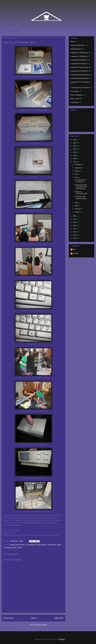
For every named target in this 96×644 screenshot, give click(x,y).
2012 (75, 235)
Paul (74, 249)
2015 (75, 226)
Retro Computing (76, 95)
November (78, 165)
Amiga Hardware (76, 49)
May (76, 203)
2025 (75, 143)
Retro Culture (17, 548)
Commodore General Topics (36, 545)
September (78, 168)
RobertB (75, 253)
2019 (75, 162)
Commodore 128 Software (79, 56)
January (77, 212)
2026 (75, 140)
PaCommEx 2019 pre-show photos (80, 198)
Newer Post (9, 618)
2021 (75, 155)
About (73, 42)
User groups (74, 102)
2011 (75, 238)
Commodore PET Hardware (79, 71)
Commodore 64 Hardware (79, 60)
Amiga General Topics (17, 545)
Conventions (52, 545)
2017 (75, 219)
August (77, 171)
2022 (75, 152)
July (76, 174)
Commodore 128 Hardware (79, 53)
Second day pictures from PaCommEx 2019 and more (81, 187)
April (77, 206)
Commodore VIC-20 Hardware (80, 82)
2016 (75, 222)
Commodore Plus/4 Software (80, 78)
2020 (75, 159)
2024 (75, 146)
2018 (75, 216)
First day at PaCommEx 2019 (81, 193)
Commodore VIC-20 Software (80, 88)
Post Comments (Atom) (38, 625)
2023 (75, 149)
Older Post (59, 618)
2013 (75, 232)
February (78, 209)
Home (34, 618)
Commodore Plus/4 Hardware (80, 75)
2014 (75, 229)
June (76, 177)
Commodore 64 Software (78, 64)
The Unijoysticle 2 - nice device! (81, 181)
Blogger (62, 639)
